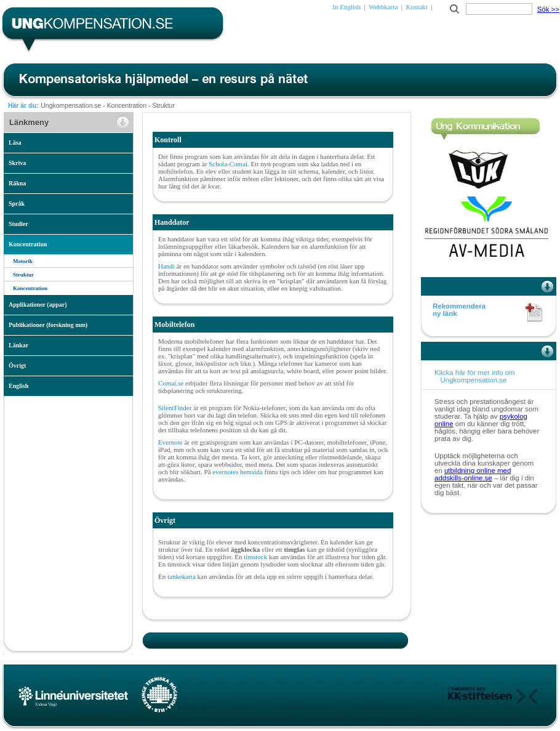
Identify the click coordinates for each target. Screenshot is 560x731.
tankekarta (182, 576)
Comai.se (171, 383)
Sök (548, 9)
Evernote (171, 442)
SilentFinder (175, 408)
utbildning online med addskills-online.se (473, 474)
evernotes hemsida (238, 472)
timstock (256, 557)
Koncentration (127, 106)
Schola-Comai (228, 164)
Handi (167, 266)
